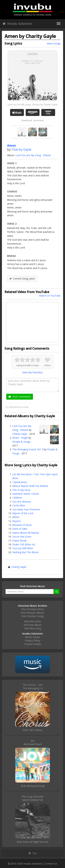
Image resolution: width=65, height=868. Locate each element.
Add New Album (33, 625)
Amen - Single (20, 438)
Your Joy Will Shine (23, 548)
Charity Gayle (21, 149)
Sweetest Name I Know (26, 494)
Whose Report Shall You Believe (30, 486)
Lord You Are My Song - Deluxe (33, 155)
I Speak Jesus (20, 482)
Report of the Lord (23, 513)
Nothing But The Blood (25, 552)
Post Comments (20, 397)
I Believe (17, 498)
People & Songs (21, 442)
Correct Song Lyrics (22, 279)
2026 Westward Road (32, 786)
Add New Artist (32, 621)
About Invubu (33, 637)
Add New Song (33, 628)
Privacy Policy (33, 641)
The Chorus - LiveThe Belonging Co (33, 686)
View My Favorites (33, 372)
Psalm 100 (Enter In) (24, 544)
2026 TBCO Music (32, 730)
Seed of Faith (20, 529)
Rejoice (16, 521)
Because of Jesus (22, 525)
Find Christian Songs (32, 616)
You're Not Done (22, 537)
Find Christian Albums (32, 613)
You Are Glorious (22, 502)
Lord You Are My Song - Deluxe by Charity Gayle (33, 104)
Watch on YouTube (50, 296)
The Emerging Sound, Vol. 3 (28, 449)
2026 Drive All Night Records (32, 842)
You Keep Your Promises (26, 509)
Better (16, 517)
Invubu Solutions (18, 24)
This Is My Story (21, 490)
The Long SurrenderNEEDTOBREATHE (32, 798)
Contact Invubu (33, 644)
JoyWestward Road (32, 742)
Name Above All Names (26, 533)
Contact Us (51, 864)
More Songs (54, 43)
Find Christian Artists (33, 609)
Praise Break (19, 541)
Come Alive (19, 505)
